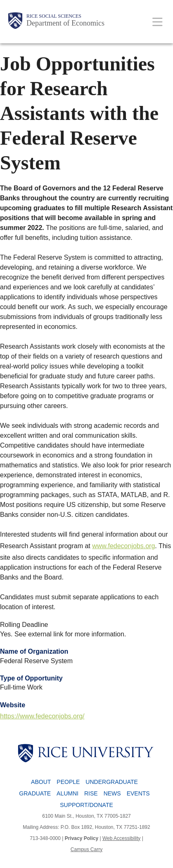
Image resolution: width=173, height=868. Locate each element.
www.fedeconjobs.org (123, 546)
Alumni (68, 793)
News (112, 793)
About (41, 782)
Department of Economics (65, 23)
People (68, 782)
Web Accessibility (121, 838)
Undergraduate (112, 782)
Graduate (35, 793)
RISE (91, 793)
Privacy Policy (82, 838)
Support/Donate (86, 805)
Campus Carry (86, 849)
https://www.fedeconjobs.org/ (42, 716)
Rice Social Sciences (54, 16)
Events (138, 793)
